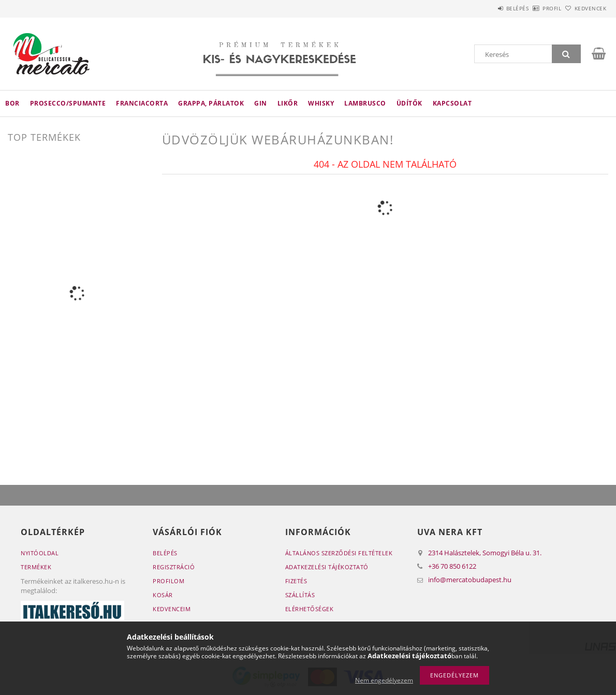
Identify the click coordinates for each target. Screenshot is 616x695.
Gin (261, 103)
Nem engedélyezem (384, 680)
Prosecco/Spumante (68, 103)
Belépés (489, 8)
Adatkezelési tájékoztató (327, 567)
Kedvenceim (172, 609)
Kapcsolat (452, 103)
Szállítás (300, 595)
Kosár (163, 595)
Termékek (36, 567)
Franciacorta (142, 103)
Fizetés (296, 581)
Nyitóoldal (40, 553)
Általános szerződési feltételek (339, 553)
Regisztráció (174, 567)
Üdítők (409, 103)
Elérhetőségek (310, 609)
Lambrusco (365, 103)
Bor (12, 103)
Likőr (288, 103)
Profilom (168, 581)
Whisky (321, 103)
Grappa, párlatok (211, 103)
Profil (535, 8)
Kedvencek (584, 8)
